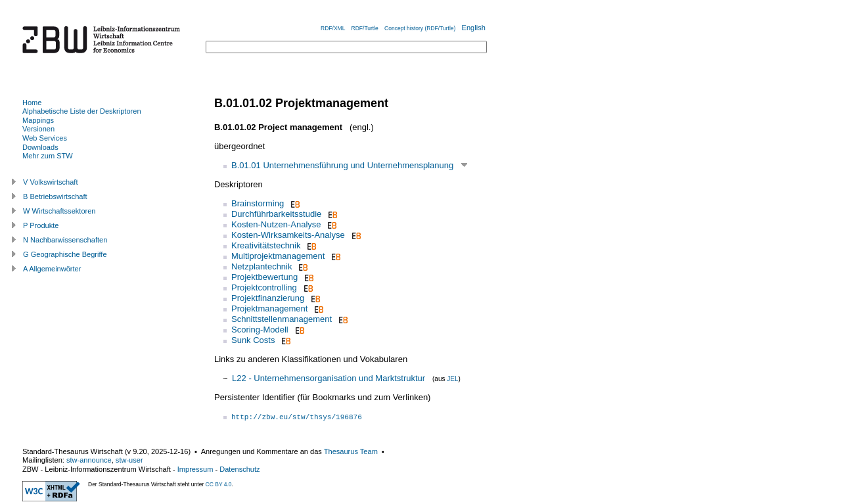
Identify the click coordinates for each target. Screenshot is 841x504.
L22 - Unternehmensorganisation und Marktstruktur (329, 378)
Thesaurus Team (351, 451)
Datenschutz (239, 469)
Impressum (195, 469)
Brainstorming (258, 203)
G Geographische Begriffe (65, 254)
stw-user (129, 460)
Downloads (40, 147)
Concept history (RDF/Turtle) (420, 28)
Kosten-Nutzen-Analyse (276, 224)
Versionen (38, 129)
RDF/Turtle (365, 28)
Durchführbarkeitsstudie (276, 214)
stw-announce (89, 460)
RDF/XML (333, 28)
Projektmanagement (269, 309)
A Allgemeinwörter (52, 269)
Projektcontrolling (264, 287)
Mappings (38, 120)
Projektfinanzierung (268, 298)
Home (32, 103)
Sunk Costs (253, 340)
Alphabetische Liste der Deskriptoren (82, 111)
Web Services (45, 138)
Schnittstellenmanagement (282, 319)
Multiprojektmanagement (278, 256)
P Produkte (41, 225)
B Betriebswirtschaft (55, 196)
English (474, 28)
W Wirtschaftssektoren (59, 211)
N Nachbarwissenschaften (65, 240)
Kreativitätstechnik (266, 245)
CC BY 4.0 (219, 484)
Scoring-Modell (260, 330)
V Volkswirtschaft (51, 182)
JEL (452, 379)
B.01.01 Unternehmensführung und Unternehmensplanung (342, 165)
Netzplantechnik (262, 266)
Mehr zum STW (48, 156)
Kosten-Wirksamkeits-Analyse (288, 235)
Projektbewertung (264, 277)
